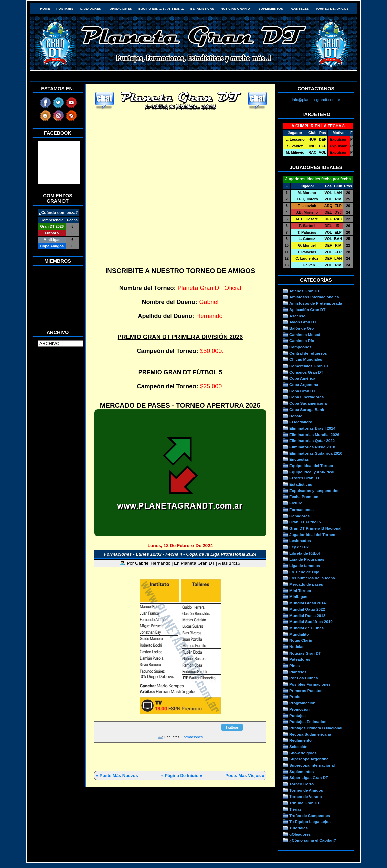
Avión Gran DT (303, 322)
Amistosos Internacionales (314, 297)
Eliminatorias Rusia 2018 (312, 447)
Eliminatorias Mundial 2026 (314, 435)
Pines (294, 665)
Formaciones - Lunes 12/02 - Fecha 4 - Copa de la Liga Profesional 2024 (180, 554)
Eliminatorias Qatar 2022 (312, 441)
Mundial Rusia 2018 (307, 616)
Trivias (295, 809)
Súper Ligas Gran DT (309, 778)
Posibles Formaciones (310, 684)
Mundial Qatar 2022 (307, 609)
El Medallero (301, 422)
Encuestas (299, 459)
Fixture (296, 503)
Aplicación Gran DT (307, 310)
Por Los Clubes (304, 678)
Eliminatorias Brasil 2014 (312, 428)
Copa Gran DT (302, 391)
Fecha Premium (304, 497)
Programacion (302, 703)
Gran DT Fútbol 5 (305, 522)
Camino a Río (302, 341)
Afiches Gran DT (304, 291)
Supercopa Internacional (312, 765)
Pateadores (300, 659)
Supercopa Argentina (309, 759)
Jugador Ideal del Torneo (312, 534)
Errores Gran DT (304, 478)
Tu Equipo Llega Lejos (310, 821)
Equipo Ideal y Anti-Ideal (161, 9)
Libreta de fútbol (304, 553)
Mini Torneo (300, 591)
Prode (295, 696)
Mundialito (299, 634)
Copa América (302, 378)
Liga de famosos (305, 565)
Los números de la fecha (312, 578)
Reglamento (300, 740)
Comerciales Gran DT (309, 366)
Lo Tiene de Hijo (304, 572)
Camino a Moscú (305, 335)
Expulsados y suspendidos (314, 491)
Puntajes (65, 9)
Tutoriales (298, 828)
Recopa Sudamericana (310, 734)
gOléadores (300, 834)
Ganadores (91, 9)
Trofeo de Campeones (310, 815)
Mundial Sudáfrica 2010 (311, 622)
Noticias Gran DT (236, 9)
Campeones (300, 347)
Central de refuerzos (308, 353)
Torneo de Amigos (332, 9)
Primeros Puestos (306, 690)
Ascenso (297, 316)
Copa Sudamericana (308, 403)
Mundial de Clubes (306, 628)
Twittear (232, 727)
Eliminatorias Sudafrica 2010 (316, 453)
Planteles (299, 9)
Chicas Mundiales (306, 359)
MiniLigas (298, 597)
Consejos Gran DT (306, 372)
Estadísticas (202, 9)
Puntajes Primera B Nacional (316, 728)
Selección (298, 747)
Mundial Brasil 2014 (307, 603)
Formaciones (120, 9)
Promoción (299, 709)
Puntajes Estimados (308, 721)
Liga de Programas (307, 559)
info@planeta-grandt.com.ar (316, 99)
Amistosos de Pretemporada (316, 303)
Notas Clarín (301, 640)
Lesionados (300, 540)
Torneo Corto (301, 784)
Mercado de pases (306, 584)
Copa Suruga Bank (307, 409)
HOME (45, 9)
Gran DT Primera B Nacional (315, 528)
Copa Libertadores (306, 397)
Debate (296, 416)
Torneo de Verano (306, 796)
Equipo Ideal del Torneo (311, 466)
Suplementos (271, 9)
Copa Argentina (304, 384)
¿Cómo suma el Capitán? (313, 840)
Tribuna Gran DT (304, 803)
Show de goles (303, 753)
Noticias (297, 647)
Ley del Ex (299, 547)
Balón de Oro (301, 328)
